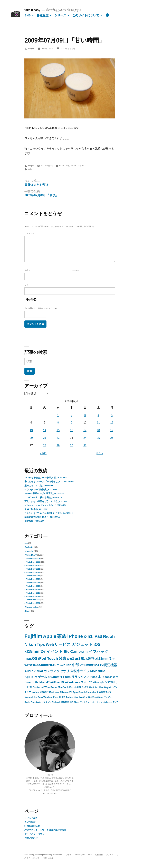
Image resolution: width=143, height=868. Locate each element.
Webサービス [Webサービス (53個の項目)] (58, 644)
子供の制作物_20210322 (36, 509)
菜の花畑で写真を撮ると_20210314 (42, 517)
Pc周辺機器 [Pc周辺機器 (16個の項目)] (108, 665)
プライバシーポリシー (35, 834)
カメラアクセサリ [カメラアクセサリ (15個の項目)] (56, 671)
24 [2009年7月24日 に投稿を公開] (85, 438)
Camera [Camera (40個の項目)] (77, 652)
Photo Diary (64, 166)
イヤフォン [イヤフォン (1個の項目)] (46, 702)
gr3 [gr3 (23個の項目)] (78, 658)
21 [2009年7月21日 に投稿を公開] (45, 438)
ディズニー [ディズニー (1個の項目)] (109, 697)
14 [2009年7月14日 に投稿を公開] (45, 430)
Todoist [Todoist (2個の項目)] (69, 697)
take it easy (32, 10)
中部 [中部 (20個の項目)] (75, 665)
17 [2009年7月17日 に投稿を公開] (85, 430)
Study (27, 611)
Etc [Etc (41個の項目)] (67, 652)
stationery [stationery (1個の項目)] (107, 702)
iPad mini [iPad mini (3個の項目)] (54, 692)
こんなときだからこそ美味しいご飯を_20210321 (49, 513)
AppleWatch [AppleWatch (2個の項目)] (44, 697)
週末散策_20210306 (34, 521)
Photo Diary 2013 (33, 576)
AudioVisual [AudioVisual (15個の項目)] (34, 671)
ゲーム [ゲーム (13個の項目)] (42, 677)
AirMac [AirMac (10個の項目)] (92, 677)
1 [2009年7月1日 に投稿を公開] (58, 415)
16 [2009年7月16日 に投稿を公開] (72, 430)
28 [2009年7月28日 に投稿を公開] (45, 445)
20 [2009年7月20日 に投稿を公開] (31, 438)
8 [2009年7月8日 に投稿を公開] (58, 423)
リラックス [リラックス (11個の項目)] (79, 677)
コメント (29, 233)
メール (75, 270)
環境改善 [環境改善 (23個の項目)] (88, 658)
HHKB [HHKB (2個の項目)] (62, 697)
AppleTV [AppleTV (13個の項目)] (31, 677)
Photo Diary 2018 (33, 593)
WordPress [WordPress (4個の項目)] (51, 687)
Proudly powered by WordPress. (49, 855)
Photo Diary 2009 (79, 166)
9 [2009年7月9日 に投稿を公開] (71, 423)
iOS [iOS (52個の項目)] (97, 644)
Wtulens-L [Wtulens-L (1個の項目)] (56, 702)
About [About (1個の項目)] (77, 702)
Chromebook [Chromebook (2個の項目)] (92, 692)
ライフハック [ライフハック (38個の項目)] (97, 652)
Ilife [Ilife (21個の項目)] (68, 665)
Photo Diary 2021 (33, 603)
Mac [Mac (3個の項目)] (101, 687)
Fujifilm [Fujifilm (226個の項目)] (33, 636)
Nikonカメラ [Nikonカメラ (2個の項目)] (66, 692)
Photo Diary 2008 (33, 559)
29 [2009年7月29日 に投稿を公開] (58, 445)
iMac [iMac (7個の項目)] (42, 682)
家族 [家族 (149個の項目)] (62, 636)
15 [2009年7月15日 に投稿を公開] (58, 430)
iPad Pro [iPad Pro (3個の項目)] (94, 687)
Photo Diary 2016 (33, 586)
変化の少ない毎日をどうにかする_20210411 (46, 501)
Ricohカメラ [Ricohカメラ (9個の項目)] (110, 677)
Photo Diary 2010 (33, 565)
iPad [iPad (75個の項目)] (98, 636)
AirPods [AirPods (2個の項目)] (54, 697)
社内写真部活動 (32, 826)
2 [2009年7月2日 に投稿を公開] (71, 415)
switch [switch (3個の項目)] (35, 692)
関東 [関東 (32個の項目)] (62, 658)
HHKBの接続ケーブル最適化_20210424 (44, 493)
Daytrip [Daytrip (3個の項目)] (108, 687)
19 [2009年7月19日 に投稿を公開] (112, 430)
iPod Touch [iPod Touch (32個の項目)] (48, 658)
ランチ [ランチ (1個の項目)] (115, 702)
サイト (27, 285)
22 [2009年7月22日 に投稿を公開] (58, 438)
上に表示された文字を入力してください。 (42, 308)
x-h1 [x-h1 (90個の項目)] (88, 636)
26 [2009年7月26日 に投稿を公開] (112, 438)
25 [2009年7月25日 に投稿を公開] (98, 438)
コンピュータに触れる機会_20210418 (43, 497)
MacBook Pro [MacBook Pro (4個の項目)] (66, 687)
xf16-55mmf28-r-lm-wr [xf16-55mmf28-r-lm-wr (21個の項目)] (47, 665)
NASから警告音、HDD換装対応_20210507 (46, 478)
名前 (27, 270)
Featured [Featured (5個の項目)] (38, 687)
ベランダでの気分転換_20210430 (41, 489)
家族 (30, 169)
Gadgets (29, 547)
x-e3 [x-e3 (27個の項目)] (70, 658)
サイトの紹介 (31, 818)
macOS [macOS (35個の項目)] (31, 658)
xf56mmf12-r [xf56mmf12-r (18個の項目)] (89, 665)
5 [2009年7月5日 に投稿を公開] (112, 415)
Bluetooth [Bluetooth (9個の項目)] (31, 682)
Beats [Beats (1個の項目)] (101, 697)
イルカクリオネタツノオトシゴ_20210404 (45, 505)
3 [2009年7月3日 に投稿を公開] (85, 415)
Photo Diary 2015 (33, 583)
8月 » (100, 453)
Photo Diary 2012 (33, 572)
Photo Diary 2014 (33, 579)
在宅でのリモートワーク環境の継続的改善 (45, 830)
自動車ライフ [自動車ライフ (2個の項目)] (105, 692)
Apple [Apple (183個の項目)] (50, 636)
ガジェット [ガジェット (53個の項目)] (82, 644)
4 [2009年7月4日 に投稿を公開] (98, 415)
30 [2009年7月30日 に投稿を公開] (72, 445)
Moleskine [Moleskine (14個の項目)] (98, 671)
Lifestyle (29, 551)
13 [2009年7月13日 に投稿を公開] (31, 430)
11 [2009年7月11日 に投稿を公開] (98, 423)
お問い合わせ (31, 838)
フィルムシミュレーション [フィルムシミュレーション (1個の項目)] (91, 702)
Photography (31, 607)
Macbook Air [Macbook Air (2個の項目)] (31, 697)
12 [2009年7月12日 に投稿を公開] (112, 423)
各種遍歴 (42, 15)
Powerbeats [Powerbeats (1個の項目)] (36, 702)
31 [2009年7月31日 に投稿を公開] (85, 445)
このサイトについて (86, 15)
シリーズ (60, 15)
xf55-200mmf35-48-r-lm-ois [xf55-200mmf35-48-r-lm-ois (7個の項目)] (63, 682)
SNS (27, 15)
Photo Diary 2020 (33, 600)
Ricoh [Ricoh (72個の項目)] (109, 636)
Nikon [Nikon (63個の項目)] (30, 644)
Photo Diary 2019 (33, 596)
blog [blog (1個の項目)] (76, 697)
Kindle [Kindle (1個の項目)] (27, 702)
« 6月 (43, 453)
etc (26, 543)
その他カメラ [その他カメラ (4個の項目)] (81, 687)
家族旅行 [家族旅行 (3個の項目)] (44, 692)
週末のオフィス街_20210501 (39, 486)
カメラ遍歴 (30, 822)
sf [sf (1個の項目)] (87, 697)
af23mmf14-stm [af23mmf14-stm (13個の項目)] (59, 677)
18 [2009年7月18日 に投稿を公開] (98, 430)
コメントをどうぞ (68, 48)
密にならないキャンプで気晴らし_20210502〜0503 (50, 482)
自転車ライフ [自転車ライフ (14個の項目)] (80, 671)
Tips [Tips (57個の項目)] (41, 644)
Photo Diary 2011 (33, 569)
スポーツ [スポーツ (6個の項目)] (86, 682)
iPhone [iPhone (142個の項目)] (75, 636)
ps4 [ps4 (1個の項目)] (96, 697)
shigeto (31, 48)
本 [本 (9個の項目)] (99, 677)
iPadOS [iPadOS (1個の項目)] (82, 697)
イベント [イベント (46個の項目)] (55, 651)
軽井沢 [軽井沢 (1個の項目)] (91, 697)
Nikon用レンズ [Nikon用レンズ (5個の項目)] (101, 682)
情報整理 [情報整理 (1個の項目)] (65, 702)
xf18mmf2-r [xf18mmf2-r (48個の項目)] (35, 651)
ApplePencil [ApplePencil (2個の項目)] (79, 692)
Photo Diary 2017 (33, 589)
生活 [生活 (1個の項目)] (71, 702)
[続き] (107, 15)
